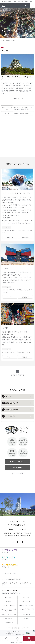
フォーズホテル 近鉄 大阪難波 (11, 579)
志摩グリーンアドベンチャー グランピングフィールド (17, 584)
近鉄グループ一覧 (9, 618)
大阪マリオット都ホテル (17, 643)
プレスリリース (26, 598)
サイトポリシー (26, 601)
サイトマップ (9, 598)
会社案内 (26, 618)
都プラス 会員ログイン (17, 462)
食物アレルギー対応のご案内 (26, 609)
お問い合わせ (26, 615)
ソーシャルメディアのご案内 (9, 615)
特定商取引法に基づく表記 (26, 605)
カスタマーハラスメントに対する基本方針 (9, 610)
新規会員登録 (17, 468)
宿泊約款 (9, 601)
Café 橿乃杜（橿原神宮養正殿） (12, 593)
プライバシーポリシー (9, 605)
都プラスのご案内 (17, 474)
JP (26, 6)
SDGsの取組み (9, 622)
